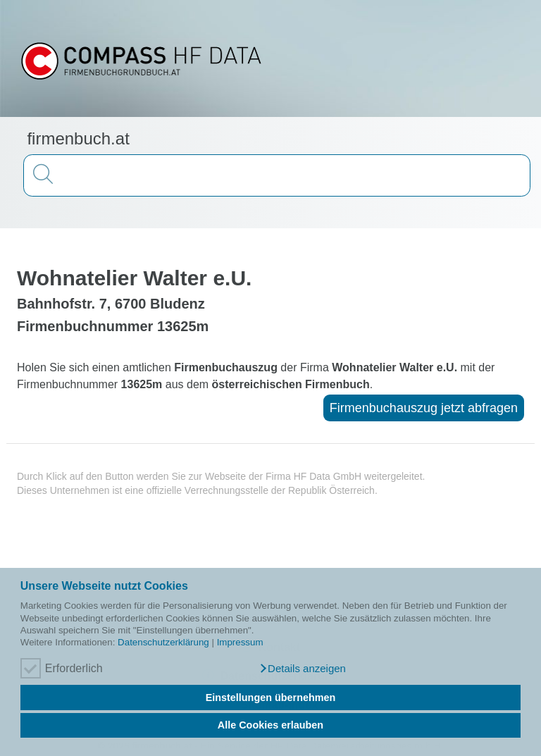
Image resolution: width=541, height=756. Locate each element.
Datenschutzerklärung (163, 642)
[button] (302, 669)
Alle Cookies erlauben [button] (270, 725)
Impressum (240, 642)
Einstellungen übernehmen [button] (271, 698)
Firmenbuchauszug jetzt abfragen (424, 408)
